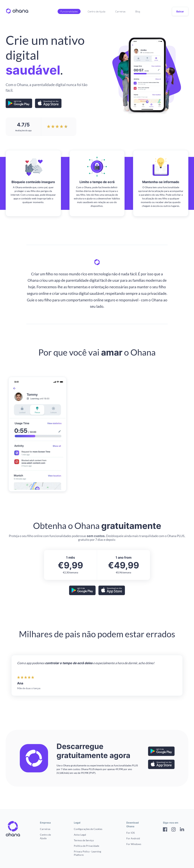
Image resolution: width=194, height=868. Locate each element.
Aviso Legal (80, 835)
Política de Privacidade (86, 846)
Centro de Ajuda (96, 11)
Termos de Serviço (84, 840)
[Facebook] (165, 830)
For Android (133, 838)
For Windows (134, 844)
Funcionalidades (69, 11)
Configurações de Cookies (88, 829)
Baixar (180, 11)
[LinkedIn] (182, 830)
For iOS (130, 833)
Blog (138, 11)
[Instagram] (174, 830)
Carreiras (120, 11)
